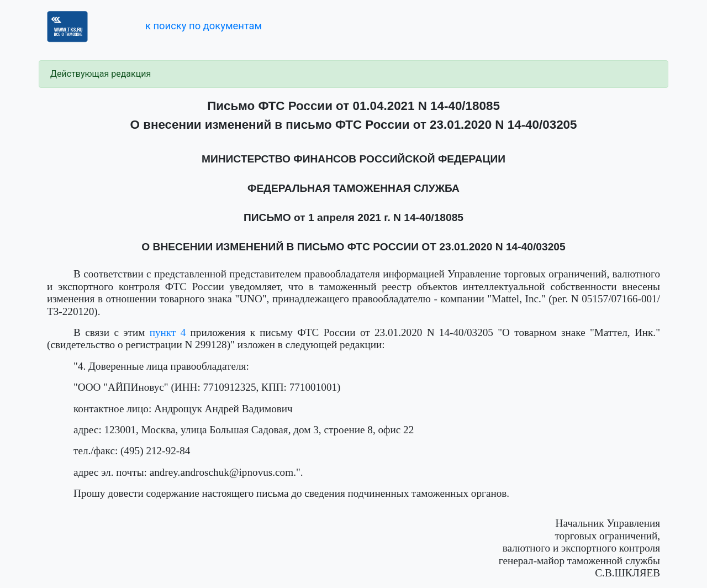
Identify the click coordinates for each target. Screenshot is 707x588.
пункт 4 (168, 332)
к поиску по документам (204, 26)
